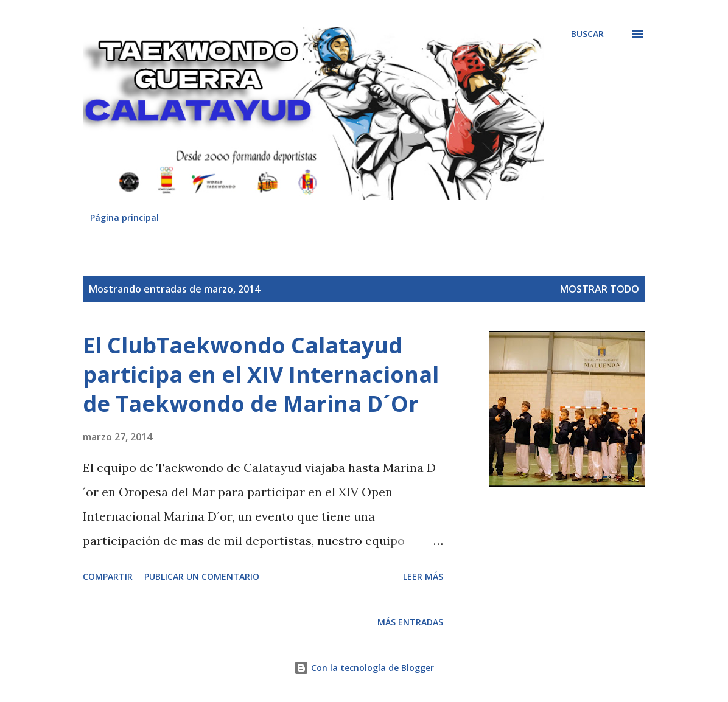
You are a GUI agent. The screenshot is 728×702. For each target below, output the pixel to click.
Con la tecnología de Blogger (364, 668)
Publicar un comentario (202, 576)
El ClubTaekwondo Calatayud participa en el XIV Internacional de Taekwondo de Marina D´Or (261, 374)
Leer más (423, 576)
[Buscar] (587, 34)
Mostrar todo (600, 289)
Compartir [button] (108, 576)
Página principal (124, 217)
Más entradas (410, 622)
